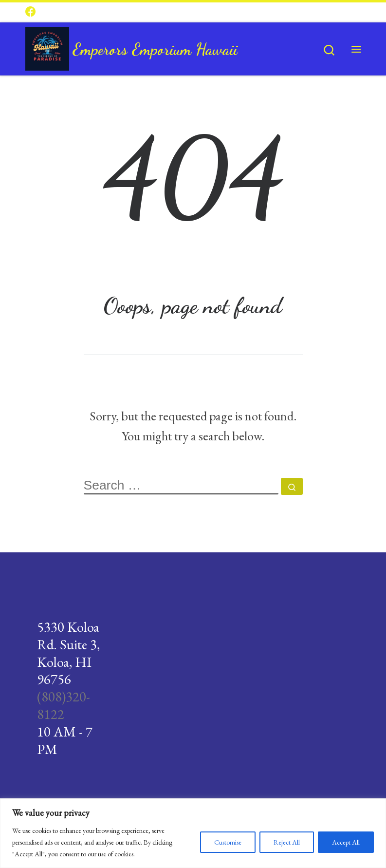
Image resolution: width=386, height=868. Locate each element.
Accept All (346, 842)
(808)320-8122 (64, 705)
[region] (193, 833)
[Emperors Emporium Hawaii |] (47, 47)
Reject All (287, 842)
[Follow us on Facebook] (31, 12)
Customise (228, 842)
